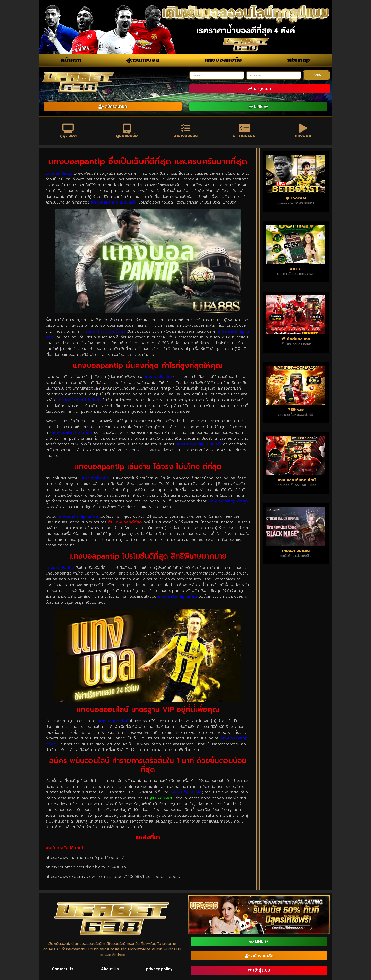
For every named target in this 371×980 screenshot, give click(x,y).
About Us (110, 969)
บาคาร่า (296, 268)
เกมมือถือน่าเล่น (296, 550)
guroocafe (296, 198)
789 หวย (296, 409)
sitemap (298, 60)
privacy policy (159, 969)
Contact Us (63, 969)
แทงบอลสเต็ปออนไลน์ (296, 480)
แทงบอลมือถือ (223, 60)
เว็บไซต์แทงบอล (296, 339)
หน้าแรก (71, 60)
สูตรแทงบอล (143, 60)
